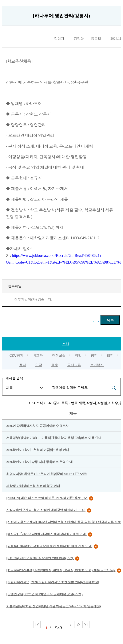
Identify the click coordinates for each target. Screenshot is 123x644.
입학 (110, 355)
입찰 (39, 365)
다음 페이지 (70, 625)
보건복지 (97, 365)
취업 (78, 355)
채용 (55, 365)
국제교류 (74, 365)
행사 (23, 365)
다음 (78, 625)
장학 (94, 355)
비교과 (38, 355)
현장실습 (59, 355)
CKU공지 (16, 355)
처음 (37, 625)
